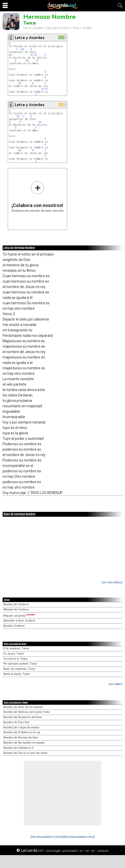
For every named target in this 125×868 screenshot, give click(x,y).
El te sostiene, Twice (16, 648)
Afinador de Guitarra (16, 610)
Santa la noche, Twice (17, 674)
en (87, 851)
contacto (103, 851)
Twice (30, 23)
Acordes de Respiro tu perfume (23, 717)
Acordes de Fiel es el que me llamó (25, 753)
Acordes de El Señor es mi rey (22, 732)
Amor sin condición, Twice (19, 669)
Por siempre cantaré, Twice (20, 664)
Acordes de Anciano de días (21, 738)
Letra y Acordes (30, 38)
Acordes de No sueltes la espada (24, 743)
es (81, 851)
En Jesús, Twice (14, 654)
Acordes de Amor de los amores (23, 707)
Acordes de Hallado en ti (19, 748)
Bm (22, 49)
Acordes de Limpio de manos (21, 727)
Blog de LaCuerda (19, 616)
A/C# (34, 55)
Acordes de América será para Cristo (26, 712)
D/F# (44, 89)
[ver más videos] (112, 582)
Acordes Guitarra (14, 626)
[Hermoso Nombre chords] (47, 837)
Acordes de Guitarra (16, 604)
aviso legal (53, 851)
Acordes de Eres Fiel (16, 722)
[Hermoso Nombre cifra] (79, 837)
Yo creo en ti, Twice (15, 659)
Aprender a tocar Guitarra (19, 621)
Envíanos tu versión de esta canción (38, 197)
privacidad (70, 851)
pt (93, 851)
